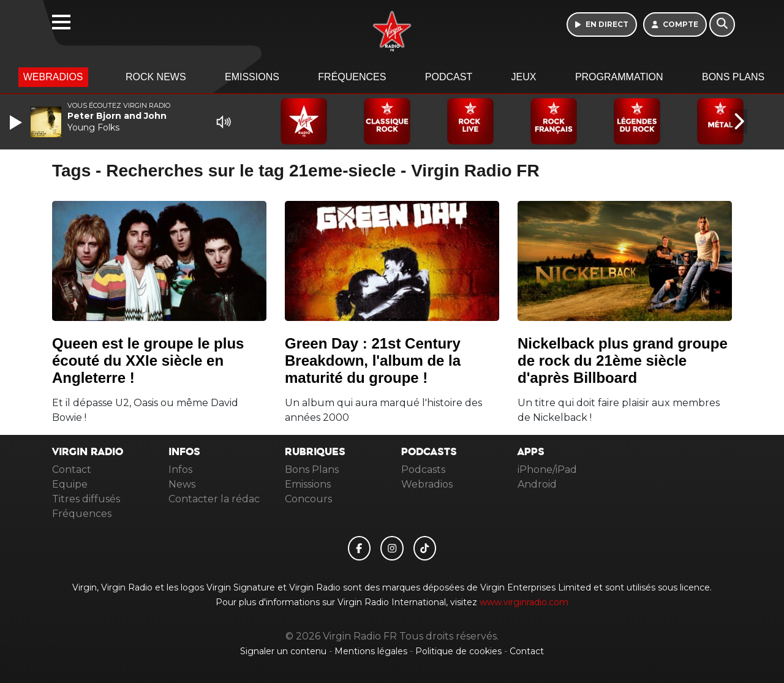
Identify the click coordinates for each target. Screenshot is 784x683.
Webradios (53, 77)
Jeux (524, 77)
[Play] (17, 123)
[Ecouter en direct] (602, 25)
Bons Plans (733, 77)
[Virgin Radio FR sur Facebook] (360, 548)
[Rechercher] (722, 25)
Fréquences (352, 77)
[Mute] (224, 122)
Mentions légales (372, 651)
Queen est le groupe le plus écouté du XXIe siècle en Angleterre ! (148, 360)
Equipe (70, 484)
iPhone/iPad (547, 470)
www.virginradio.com (524, 602)
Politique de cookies (458, 651)
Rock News (156, 77)
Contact (72, 470)
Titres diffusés (86, 499)
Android (537, 484)
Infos (180, 470)
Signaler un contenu (285, 651)
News (182, 484)
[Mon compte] (675, 25)
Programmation (619, 77)
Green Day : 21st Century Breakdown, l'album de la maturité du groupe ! (373, 360)
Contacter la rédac (214, 499)
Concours (308, 499)
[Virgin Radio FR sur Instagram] (392, 548)
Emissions (252, 77)
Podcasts (423, 470)
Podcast (449, 77)
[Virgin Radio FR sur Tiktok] (425, 548)
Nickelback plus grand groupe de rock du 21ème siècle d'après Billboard (623, 360)
